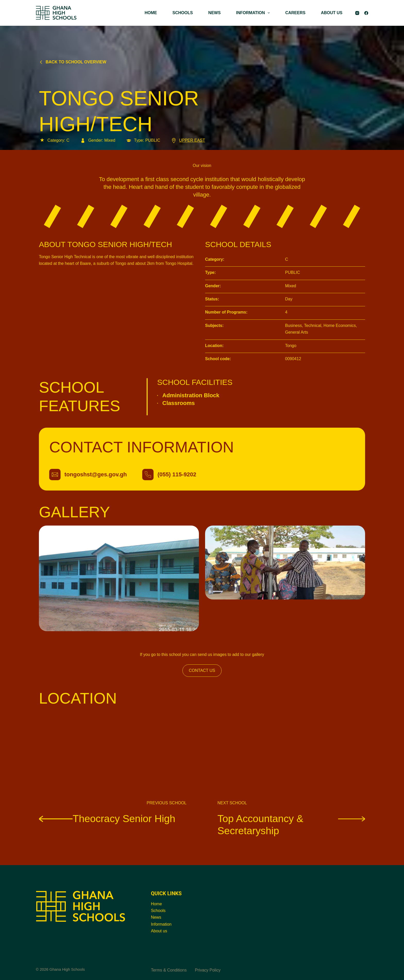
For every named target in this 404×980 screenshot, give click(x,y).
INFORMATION (254, 13)
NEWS (214, 13)
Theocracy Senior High (108, 818)
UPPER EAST (188, 140)
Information (161, 924)
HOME (151, 13)
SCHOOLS (183, 13)
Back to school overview (73, 62)
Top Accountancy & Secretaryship (291, 825)
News (156, 917)
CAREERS (295, 13)
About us (159, 931)
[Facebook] (366, 13)
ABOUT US (332, 13)
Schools (158, 911)
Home (157, 904)
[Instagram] (357, 13)
